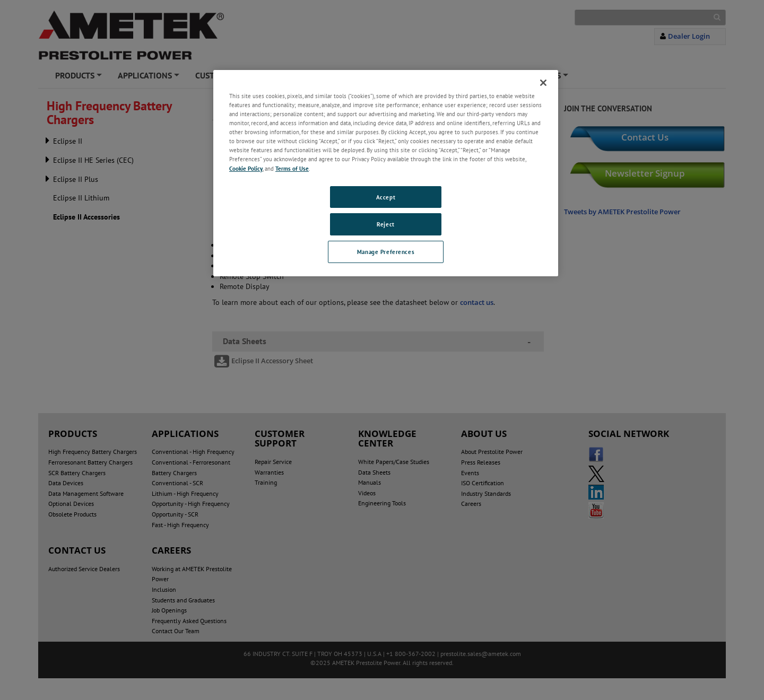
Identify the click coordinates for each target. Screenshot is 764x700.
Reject (385, 224)
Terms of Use (292, 168)
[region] (386, 173)
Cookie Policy (246, 168)
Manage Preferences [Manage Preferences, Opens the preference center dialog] (386, 252)
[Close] (543, 83)
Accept (386, 197)
